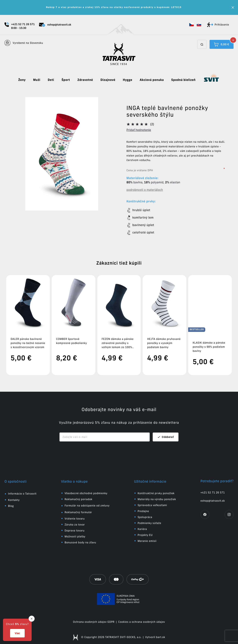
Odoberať (166, 433)
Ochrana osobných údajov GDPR (94, 618)
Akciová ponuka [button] (152, 80)
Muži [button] (37, 80)
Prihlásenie (218, 25)
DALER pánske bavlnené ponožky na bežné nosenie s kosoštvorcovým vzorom (28, 343)
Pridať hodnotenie (139, 130)
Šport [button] (66, 80)
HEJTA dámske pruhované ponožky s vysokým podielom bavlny (164, 343)
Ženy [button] (22, 80)
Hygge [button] (127, 80)
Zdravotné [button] (85, 80)
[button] (192, 25)
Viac (17, 633)
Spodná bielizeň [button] (183, 80)
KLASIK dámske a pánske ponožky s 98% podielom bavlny (209, 343)
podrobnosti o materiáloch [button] (145, 190)
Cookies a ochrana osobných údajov (142, 618)
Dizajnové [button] (108, 80)
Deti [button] (51, 80)
